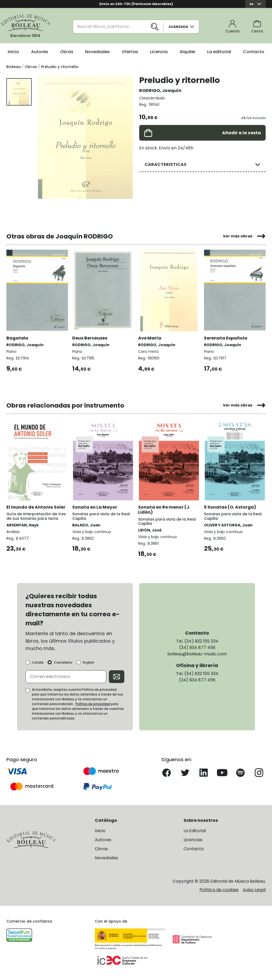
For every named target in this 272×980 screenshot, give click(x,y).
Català (38, 663)
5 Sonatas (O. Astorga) (230, 507)
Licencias (193, 840)
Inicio (13, 52)
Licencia (159, 52)
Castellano (63, 663)
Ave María (150, 338)
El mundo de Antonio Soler (36, 507)
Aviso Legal (254, 890)
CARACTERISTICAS (165, 164)
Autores (40, 52)
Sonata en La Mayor (95, 507)
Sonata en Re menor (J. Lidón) (164, 510)
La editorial (219, 52)
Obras (67, 52)
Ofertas (130, 52)
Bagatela (17, 338)
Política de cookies (219, 890)
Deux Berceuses (90, 338)
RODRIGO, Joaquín (160, 91)
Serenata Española (226, 338)
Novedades (97, 52)
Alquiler (188, 52)
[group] (85, 137)
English (89, 663)
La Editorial (195, 831)
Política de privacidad (93, 704)
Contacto (254, 52)
